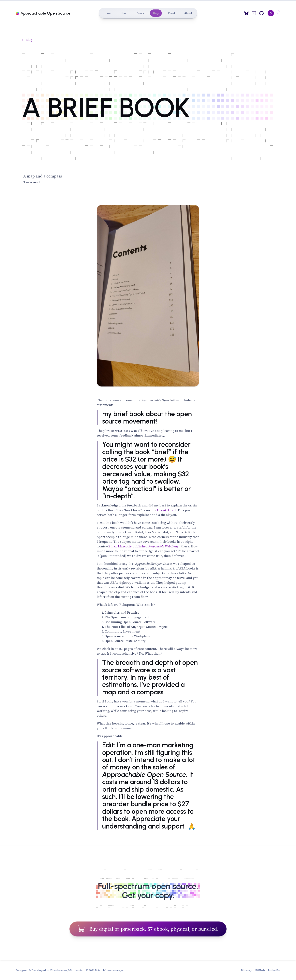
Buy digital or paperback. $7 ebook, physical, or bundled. (148, 929)
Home (108, 13)
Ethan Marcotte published (144, 546)
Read (171, 13)
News (140, 13)
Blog (156, 13)
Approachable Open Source (43, 13)
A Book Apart (166, 510)
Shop (124, 13)
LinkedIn (274, 970)
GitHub (260, 970)
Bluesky (246, 970)
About (188, 13)
